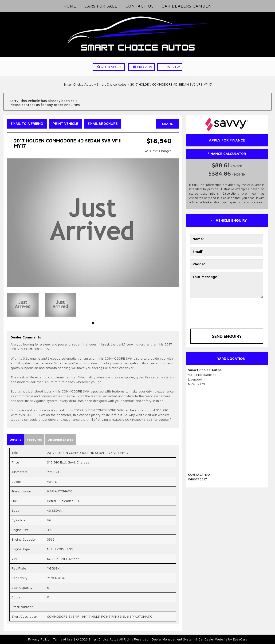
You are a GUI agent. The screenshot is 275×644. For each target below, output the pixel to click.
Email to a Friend (27, 124)
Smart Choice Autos (78, 84)
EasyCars (240, 639)
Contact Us (140, 6)
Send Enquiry (227, 336)
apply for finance (227, 140)
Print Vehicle (65, 124)
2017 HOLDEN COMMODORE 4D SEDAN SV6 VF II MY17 (171, 84)
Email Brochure (103, 124)
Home (70, 6)
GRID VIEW (143, 67)
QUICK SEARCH (110, 67)
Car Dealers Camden (187, 6)
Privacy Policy (39, 639)
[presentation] (218, 310)
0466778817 (197, 479)
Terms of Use (63, 639)
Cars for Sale (101, 6)
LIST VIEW (171, 67)
